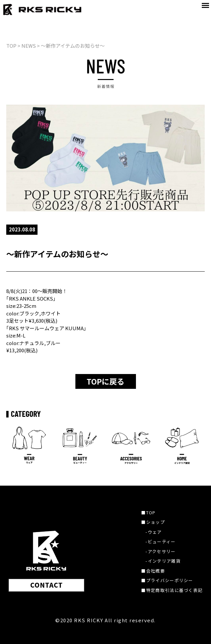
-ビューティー (160, 541)
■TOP (148, 512)
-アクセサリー (160, 551)
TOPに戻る (105, 381)
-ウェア (154, 532)
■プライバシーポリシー (167, 580)
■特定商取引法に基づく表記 (172, 590)
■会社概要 (153, 571)
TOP (11, 46)
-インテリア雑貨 (163, 561)
